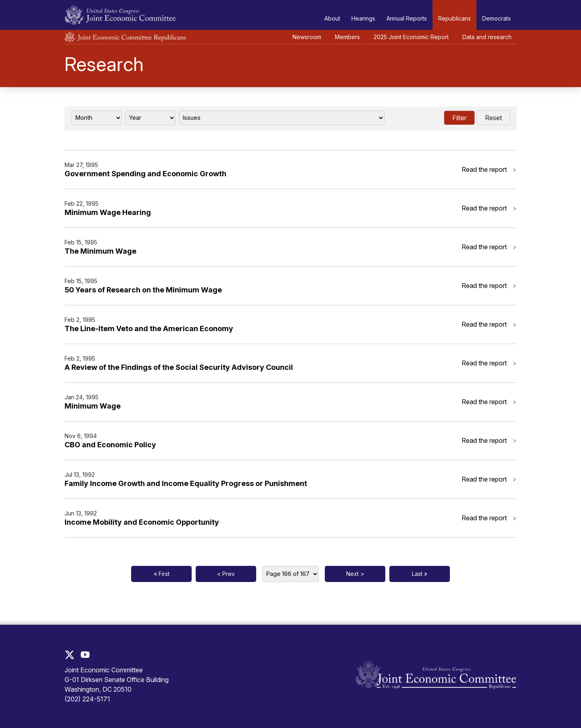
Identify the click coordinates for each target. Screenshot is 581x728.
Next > (355, 574)
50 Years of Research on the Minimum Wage (143, 290)
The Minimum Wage (100, 251)
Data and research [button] (487, 37)
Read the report (489, 169)
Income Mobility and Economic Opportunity (142, 522)
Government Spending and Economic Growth (145, 174)
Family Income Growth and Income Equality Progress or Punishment (186, 483)
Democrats (496, 18)
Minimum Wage (93, 406)
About (332, 18)
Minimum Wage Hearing (108, 212)
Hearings (363, 18)
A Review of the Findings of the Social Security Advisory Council (179, 367)
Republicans (455, 18)
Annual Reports (407, 18)
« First (162, 574)
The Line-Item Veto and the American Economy (149, 329)
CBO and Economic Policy (110, 445)
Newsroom (307, 37)
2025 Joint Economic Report (411, 37)
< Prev (226, 574)
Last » (420, 574)
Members (347, 37)
